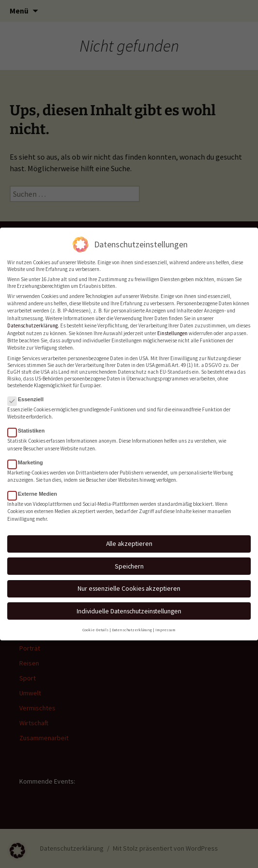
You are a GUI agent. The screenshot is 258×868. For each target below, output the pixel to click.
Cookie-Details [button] (95, 623)
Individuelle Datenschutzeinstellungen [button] (129, 604)
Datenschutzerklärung (33, 319)
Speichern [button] (129, 559)
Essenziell (28, 393)
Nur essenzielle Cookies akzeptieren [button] (129, 582)
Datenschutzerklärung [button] (132, 623)
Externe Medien (35, 487)
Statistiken (29, 424)
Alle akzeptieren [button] (129, 537)
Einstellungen (172, 326)
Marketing (28, 455)
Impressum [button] (165, 623)
